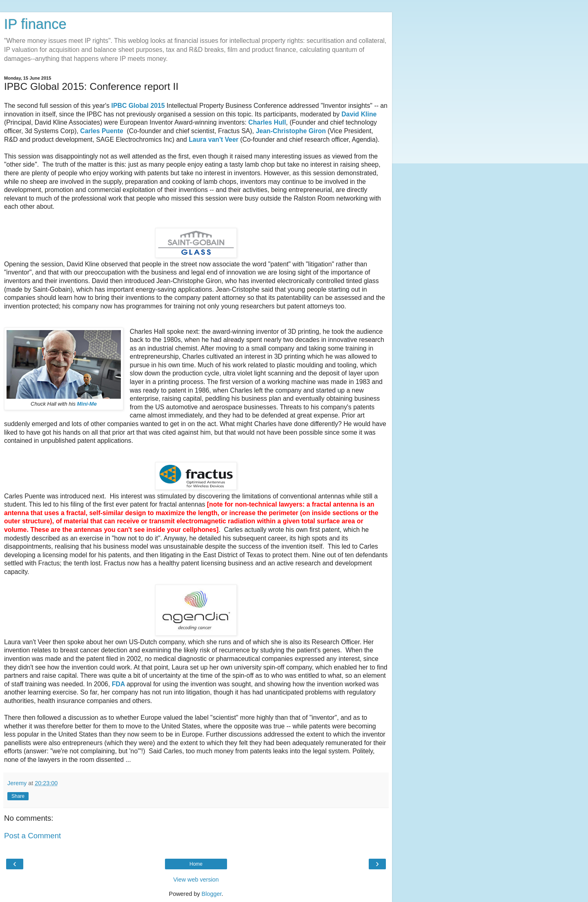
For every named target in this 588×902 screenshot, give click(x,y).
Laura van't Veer (214, 140)
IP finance (35, 24)
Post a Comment (32, 836)
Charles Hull (267, 122)
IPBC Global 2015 (138, 106)
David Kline (359, 114)
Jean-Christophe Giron (291, 131)
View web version (196, 880)
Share (18, 796)
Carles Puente (102, 131)
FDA (119, 684)
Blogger (212, 894)
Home (196, 864)
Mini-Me (87, 404)
